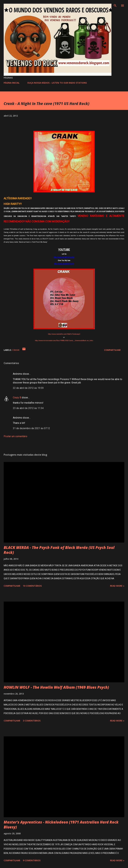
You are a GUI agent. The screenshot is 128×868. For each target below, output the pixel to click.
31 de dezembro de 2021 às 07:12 (31, 428)
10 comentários (32, 586)
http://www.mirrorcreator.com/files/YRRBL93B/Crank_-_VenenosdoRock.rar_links (64, 341)
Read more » (117, 586)
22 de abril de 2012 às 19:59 (28, 388)
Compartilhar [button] (112, 350)
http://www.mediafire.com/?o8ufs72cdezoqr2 (64, 334)
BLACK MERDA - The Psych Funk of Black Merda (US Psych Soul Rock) (59, 550)
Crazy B (17, 398)
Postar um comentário (15, 436)
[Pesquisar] (115, 6)
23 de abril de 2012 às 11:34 (28, 408)
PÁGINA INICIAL (12, 83)
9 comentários (32, 860)
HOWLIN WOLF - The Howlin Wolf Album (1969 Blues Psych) (56, 687)
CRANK (16, 350)
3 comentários (32, 721)
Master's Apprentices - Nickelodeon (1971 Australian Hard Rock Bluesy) (61, 825)
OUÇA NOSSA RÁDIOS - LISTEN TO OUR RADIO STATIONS (57, 83)
